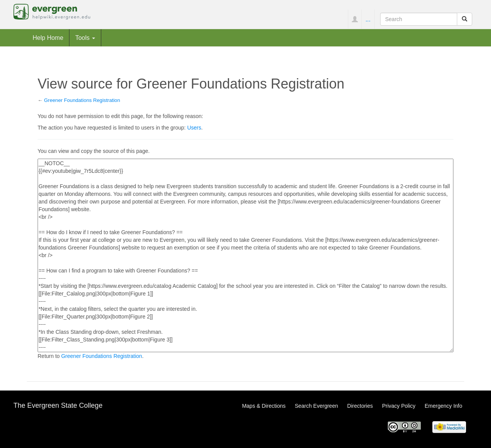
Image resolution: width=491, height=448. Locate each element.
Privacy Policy (399, 406)
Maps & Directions (264, 406)
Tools (85, 38)
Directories (360, 406)
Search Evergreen (316, 406)
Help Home (48, 38)
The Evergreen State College (58, 405)
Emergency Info (443, 406)
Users (194, 128)
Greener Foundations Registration (82, 100)
